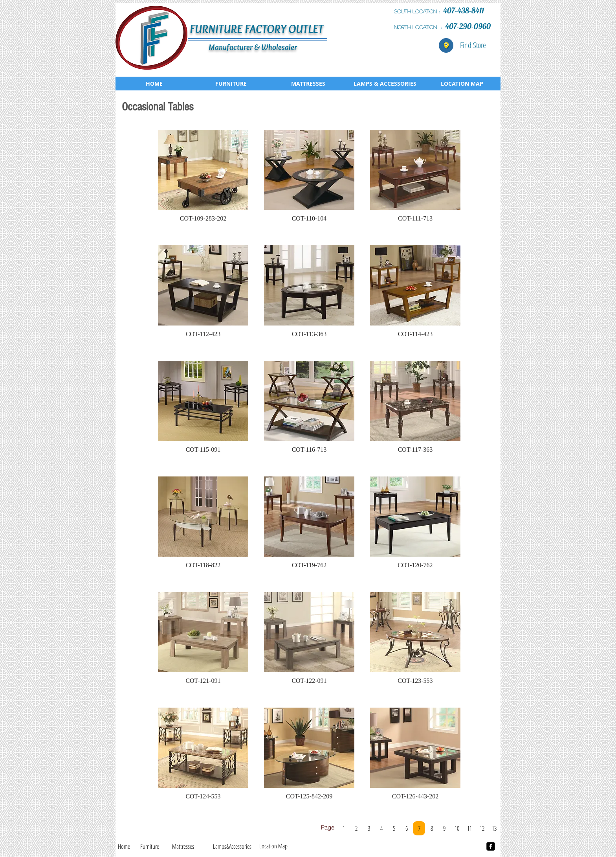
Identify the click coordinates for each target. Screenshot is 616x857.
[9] (444, 828)
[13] (494, 828)
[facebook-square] (491, 846)
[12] (482, 828)
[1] (344, 828)
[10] (457, 828)
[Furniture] (150, 846)
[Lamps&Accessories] (232, 846)
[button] (203, 180)
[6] (406, 828)
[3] (369, 828)
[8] (432, 828)
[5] (394, 828)
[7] (419, 828)
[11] (469, 828)
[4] (381, 828)
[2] (356, 828)
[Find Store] (473, 45)
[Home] (124, 846)
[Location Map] (273, 846)
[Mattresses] (183, 846)
